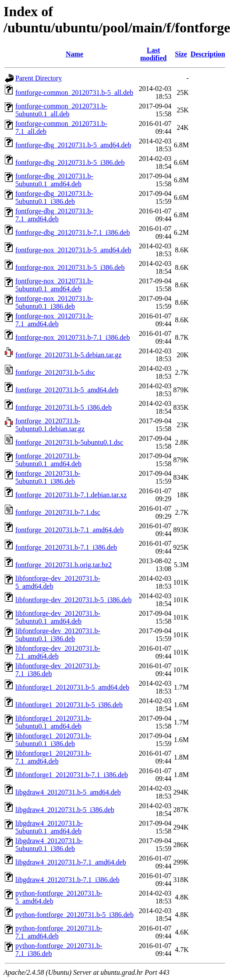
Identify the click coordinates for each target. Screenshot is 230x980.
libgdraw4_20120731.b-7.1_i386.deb (67, 880)
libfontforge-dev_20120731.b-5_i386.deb (73, 600)
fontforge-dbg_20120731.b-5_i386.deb (70, 162)
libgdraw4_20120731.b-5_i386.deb (65, 810)
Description (208, 54)
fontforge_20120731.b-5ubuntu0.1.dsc (69, 442)
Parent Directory (39, 78)
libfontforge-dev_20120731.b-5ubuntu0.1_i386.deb (58, 635)
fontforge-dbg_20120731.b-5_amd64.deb (73, 145)
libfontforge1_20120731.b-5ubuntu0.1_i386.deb (53, 740)
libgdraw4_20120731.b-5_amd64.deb (68, 792)
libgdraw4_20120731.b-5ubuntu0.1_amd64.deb (49, 827)
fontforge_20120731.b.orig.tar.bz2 (64, 565)
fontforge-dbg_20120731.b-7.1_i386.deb (73, 232)
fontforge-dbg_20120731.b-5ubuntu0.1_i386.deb (54, 197)
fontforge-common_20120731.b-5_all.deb (74, 92)
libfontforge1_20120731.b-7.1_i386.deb (72, 775)
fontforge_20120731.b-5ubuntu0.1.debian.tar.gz (50, 425)
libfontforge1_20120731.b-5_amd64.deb (72, 687)
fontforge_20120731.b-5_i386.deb (64, 407)
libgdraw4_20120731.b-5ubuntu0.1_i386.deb (49, 845)
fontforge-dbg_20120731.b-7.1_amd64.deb (54, 215)
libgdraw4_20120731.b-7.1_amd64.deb (71, 862)
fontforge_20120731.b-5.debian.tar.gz (68, 355)
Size (181, 54)
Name (74, 54)
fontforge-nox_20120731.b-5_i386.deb (70, 267)
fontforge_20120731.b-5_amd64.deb (67, 390)
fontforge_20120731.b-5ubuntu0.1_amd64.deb (48, 460)
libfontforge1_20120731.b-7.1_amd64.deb (53, 757)
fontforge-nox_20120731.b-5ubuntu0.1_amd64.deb (54, 285)
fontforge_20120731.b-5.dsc (55, 372)
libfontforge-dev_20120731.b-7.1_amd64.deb (58, 652)
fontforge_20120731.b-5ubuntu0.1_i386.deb (48, 477)
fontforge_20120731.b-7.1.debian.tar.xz (71, 495)
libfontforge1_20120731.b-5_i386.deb (69, 705)
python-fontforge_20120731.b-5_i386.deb (74, 915)
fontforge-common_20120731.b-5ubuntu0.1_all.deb (61, 110)
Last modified (153, 54)
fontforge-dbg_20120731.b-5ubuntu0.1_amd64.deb (54, 180)
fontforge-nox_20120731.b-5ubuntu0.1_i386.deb (54, 302)
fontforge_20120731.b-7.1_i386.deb (66, 547)
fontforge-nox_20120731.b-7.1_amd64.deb (54, 320)
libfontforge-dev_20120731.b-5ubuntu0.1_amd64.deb (58, 617)
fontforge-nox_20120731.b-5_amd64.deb (73, 250)
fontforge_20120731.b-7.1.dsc (58, 512)
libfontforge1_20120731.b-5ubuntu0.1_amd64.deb (53, 722)
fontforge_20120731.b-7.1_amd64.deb (69, 530)
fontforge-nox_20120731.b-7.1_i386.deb (73, 337)
